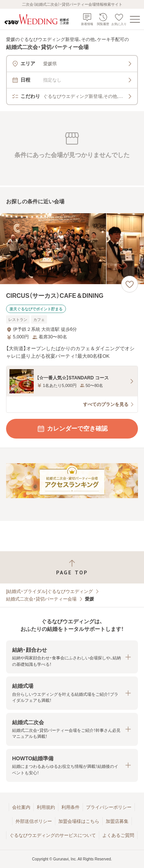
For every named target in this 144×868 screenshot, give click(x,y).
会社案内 (21, 807)
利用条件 (70, 807)
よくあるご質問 (118, 835)
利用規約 (46, 807)
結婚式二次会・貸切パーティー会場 (41, 599)
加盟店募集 (117, 821)
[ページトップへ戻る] (72, 567)
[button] (72, 657)
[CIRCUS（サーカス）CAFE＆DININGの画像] (72, 249)
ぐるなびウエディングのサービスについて (53, 835)
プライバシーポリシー (109, 807)
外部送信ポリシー (34, 821)
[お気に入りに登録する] (130, 284)
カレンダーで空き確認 (72, 429)
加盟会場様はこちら (79, 821)
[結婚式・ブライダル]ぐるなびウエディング (49, 591)
